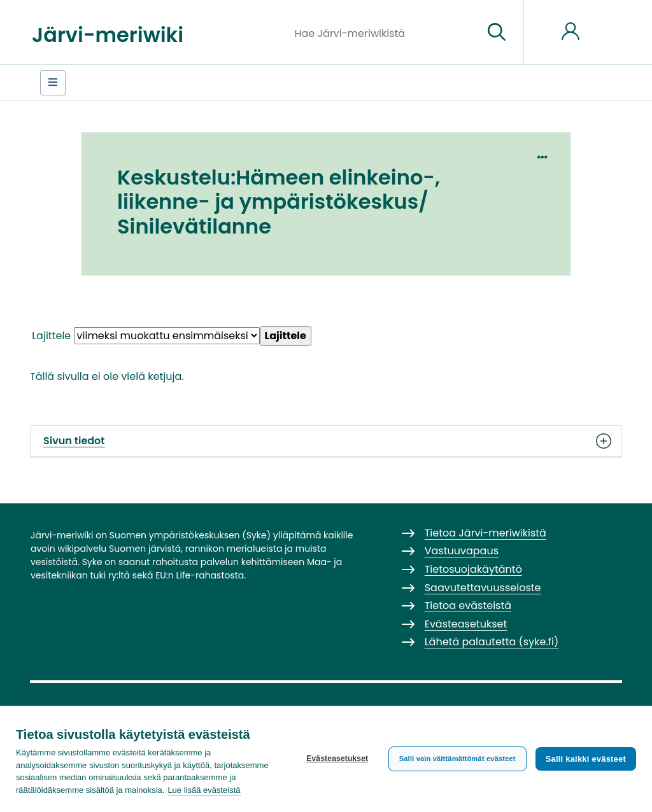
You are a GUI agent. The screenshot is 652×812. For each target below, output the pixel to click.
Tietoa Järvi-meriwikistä (485, 533)
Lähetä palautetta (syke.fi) (492, 642)
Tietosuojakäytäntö (473, 569)
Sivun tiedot (326, 441)
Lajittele (51, 336)
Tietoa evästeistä (468, 605)
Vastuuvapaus (462, 551)
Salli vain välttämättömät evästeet (457, 759)
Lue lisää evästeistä (204, 790)
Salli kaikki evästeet (586, 759)
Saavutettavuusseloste (483, 588)
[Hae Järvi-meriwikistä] (384, 32)
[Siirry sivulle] (497, 32)
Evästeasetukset (337, 759)
